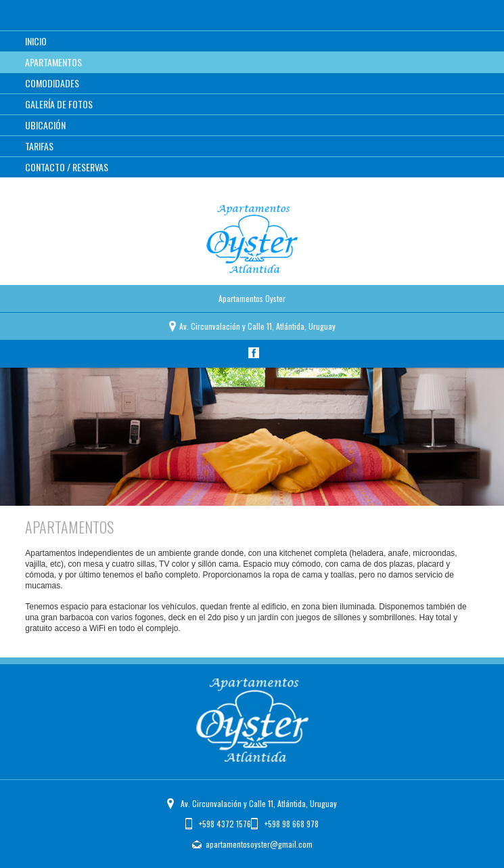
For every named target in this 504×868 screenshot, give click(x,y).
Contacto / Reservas (67, 167)
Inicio (36, 41)
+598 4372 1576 (225, 824)
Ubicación (45, 125)
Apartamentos (53, 62)
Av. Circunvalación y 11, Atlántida (257, 326)
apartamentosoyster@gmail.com (259, 844)
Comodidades (52, 83)
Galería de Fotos (59, 104)
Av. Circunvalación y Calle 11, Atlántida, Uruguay (259, 803)
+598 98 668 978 (292, 824)
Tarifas (39, 146)
